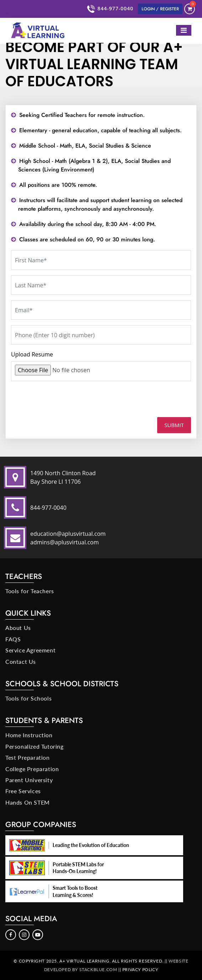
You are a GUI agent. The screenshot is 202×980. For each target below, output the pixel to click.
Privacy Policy (140, 969)
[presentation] (60, 402)
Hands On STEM (28, 802)
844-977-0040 (111, 9)
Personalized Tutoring (34, 746)
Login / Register (160, 9)
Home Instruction (29, 735)
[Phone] (101, 335)
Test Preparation (28, 757)
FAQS (13, 639)
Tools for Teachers (30, 591)
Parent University (29, 780)
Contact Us (21, 661)
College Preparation (32, 769)
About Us (18, 628)
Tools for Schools (28, 698)
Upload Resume (32, 354)
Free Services (23, 791)
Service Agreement (30, 650)
